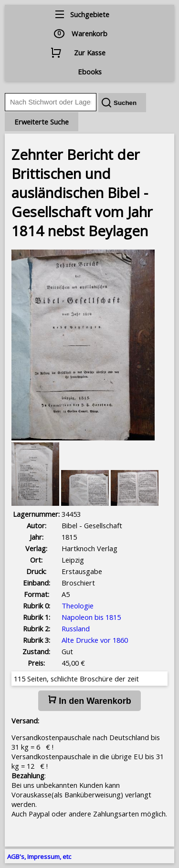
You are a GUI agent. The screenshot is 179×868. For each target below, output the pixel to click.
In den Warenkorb (89, 701)
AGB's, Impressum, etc (39, 857)
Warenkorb (89, 33)
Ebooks (90, 72)
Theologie (78, 606)
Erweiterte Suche (42, 122)
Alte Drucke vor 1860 (95, 640)
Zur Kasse (90, 52)
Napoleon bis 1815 (91, 617)
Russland (76, 628)
